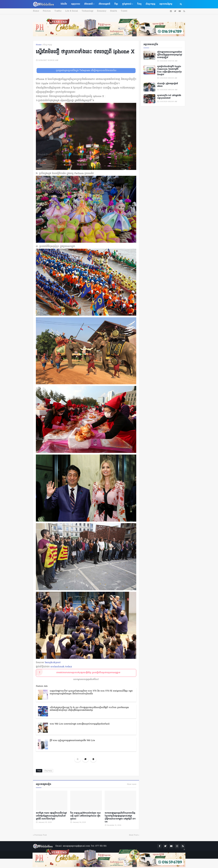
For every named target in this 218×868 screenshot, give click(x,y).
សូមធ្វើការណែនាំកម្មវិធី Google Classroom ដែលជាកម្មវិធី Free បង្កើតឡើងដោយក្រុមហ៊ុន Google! (169, 71)
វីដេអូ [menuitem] (139, 4)
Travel (122, 11)
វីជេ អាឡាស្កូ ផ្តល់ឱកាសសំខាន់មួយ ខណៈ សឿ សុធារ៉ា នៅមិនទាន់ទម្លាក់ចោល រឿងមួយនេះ (86, 816)
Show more (132, 784)
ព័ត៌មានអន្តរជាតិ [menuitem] (104, 4)
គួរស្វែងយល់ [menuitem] (127, 4)
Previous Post (41, 835)
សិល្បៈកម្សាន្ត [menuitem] (150, 4)
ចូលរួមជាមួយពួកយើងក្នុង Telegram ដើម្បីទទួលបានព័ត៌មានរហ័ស (86, 71)
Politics (46, 11)
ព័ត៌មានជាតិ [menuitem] (88, 4)
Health (112, 11)
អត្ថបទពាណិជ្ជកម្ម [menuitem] (166, 4)
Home (36, 11)
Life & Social (71, 11)
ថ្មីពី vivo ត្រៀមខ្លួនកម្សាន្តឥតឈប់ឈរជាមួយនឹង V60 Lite (72, 741)
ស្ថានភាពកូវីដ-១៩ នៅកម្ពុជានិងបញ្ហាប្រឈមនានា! (169, 97)
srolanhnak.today (61, 667)
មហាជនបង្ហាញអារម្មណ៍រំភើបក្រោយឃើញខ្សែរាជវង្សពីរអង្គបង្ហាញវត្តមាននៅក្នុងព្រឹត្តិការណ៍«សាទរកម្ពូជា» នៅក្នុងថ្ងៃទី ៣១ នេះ (120, 817)
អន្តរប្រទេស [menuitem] (75, 4)
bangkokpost (53, 663)
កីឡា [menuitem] (116, 4)
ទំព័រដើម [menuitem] (64, 4)
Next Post (133, 835)
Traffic (57, 11)
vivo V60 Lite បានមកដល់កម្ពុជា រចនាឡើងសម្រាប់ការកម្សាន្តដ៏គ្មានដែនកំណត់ (80, 724)
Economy (100, 11)
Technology (86, 11)
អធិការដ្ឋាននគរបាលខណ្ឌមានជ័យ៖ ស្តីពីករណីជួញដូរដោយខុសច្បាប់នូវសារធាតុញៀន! (170, 55)
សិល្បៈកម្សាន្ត (48, 45)
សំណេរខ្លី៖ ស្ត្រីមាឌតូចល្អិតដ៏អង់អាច (167, 85)
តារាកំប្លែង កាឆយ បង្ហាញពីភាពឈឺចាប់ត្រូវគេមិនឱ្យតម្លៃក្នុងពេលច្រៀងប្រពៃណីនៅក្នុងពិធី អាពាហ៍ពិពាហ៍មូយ (51, 816)
